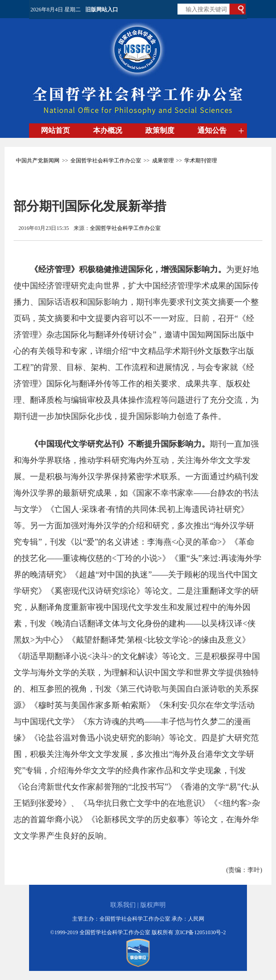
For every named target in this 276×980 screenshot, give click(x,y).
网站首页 (55, 130)
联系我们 (123, 905)
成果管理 (163, 161)
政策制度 (160, 130)
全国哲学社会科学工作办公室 (106, 161)
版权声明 (153, 905)
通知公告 (212, 130)
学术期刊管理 (201, 161)
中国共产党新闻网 (38, 161)
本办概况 (108, 130)
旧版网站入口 (102, 10)
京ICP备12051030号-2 (200, 932)
